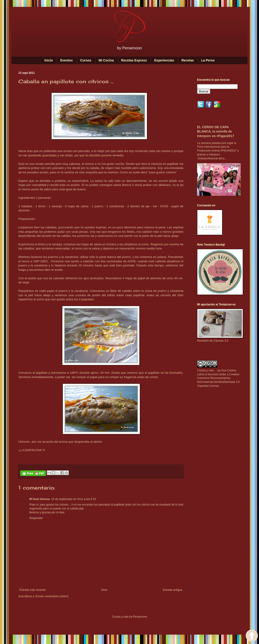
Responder (36, 518)
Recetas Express (134, 60)
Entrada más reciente (33, 590)
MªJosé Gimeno (40, 499)
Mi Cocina (106, 60)
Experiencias (164, 60)
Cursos (86, 60)
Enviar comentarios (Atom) (52, 596)
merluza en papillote (165, 164)
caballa (94, 168)
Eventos (66, 60)
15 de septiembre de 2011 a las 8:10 (74, 499)
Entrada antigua (172, 590)
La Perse (208, 60)
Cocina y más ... (207, 370)
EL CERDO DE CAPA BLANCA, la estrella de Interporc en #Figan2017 (216, 131)
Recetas (188, 60)
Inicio (49, 60)
